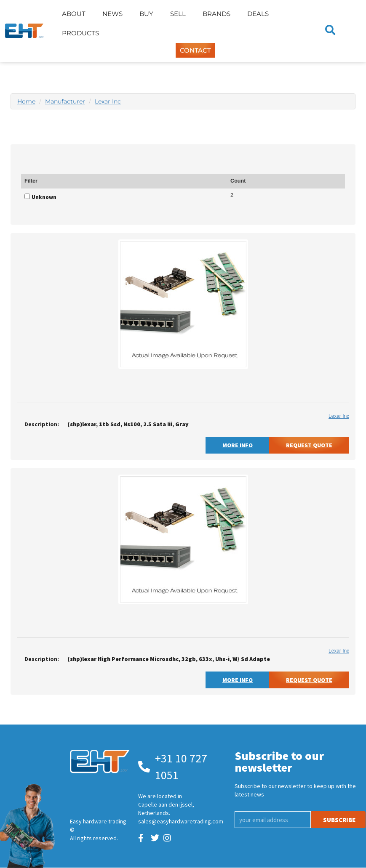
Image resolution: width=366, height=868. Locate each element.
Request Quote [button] (309, 445)
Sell (178, 14)
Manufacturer (65, 101)
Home (26, 101)
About (74, 14)
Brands (216, 14)
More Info (238, 445)
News (112, 14)
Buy (146, 14)
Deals (258, 14)
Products (80, 33)
